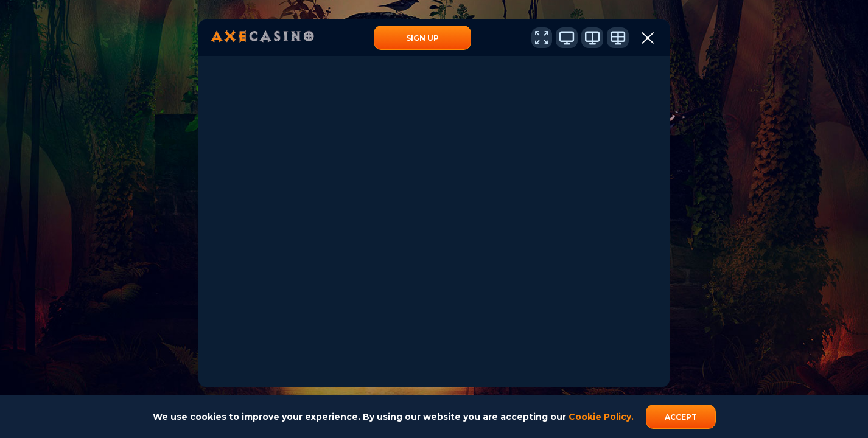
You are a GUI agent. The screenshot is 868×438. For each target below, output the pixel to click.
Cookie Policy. (601, 417)
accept (681, 417)
